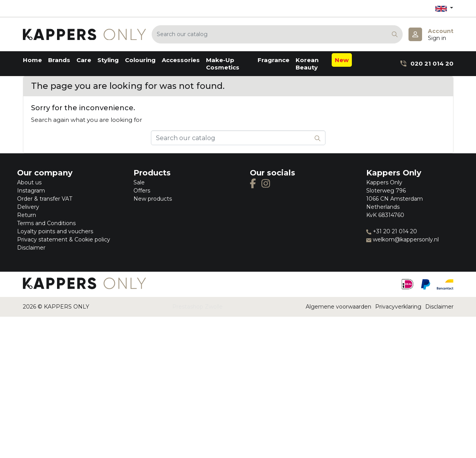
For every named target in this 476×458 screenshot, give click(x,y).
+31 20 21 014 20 (392, 231)
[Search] (277, 34)
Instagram (31, 191)
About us (29, 182)
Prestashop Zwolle (197, 307)
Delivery (28, 207)
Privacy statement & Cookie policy (64, 239)
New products (153, 199)
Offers (142, 191)
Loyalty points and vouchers (55, 231)
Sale (139, 182)
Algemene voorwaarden (338, 307)
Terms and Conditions (46, 223)
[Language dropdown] (444, 8)
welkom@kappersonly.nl (402, 239)
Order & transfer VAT (45, 199)
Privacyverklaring (398, 307)
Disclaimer (31, 248)
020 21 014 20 (427, 63)
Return (27, 215)
